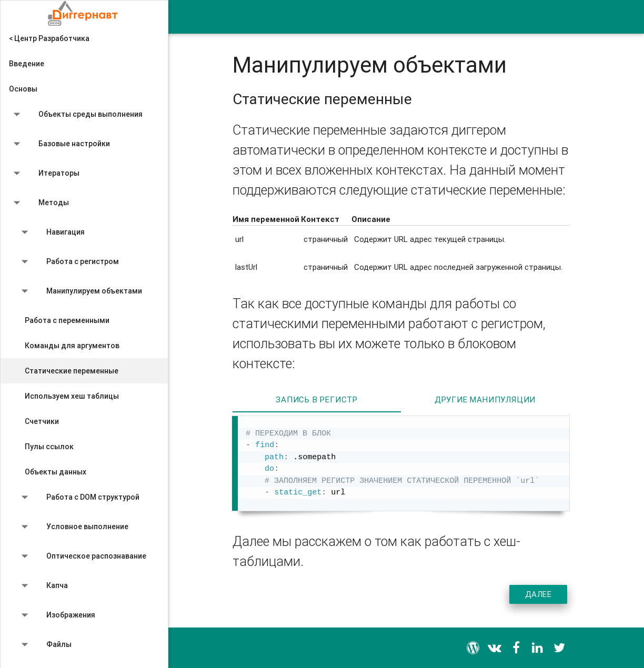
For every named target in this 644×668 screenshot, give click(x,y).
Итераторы (44, 175)
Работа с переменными (67, 320)
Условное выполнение (73, 529)
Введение (27, 64)
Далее (539, 594)
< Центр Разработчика (49, 38)
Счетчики (42, 421)
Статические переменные (72, 371)
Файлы (44, 646)
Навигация (51, 234)
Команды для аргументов (72, 346)
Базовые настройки (59, 146)
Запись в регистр (317, 399)
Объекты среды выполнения (76, 116)
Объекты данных (56, 472)
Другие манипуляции (485, 399)
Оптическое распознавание (82, 558)
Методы (39, 205)
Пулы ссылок (49, 447)
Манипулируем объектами (79, 293)
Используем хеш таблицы (72, 396)
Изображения (56, 617)
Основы (23, 89)
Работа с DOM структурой (78, 499)
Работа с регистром (68, 264)
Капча (42, 588)
